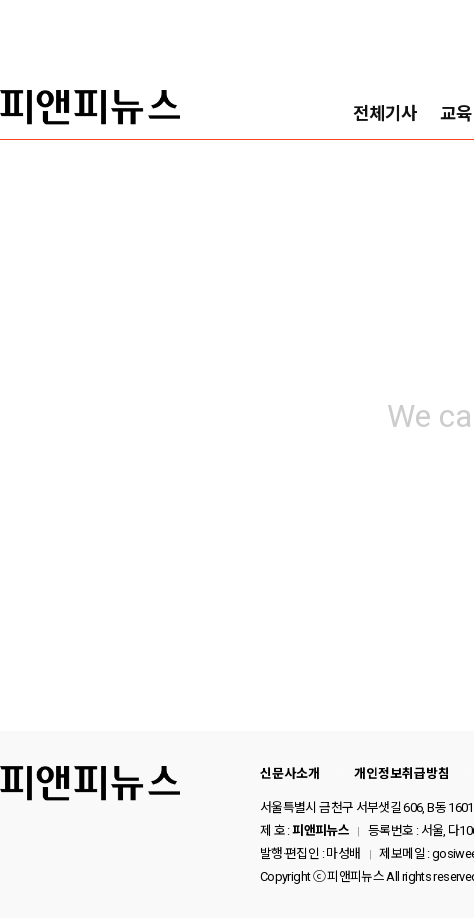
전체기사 (385, 114)
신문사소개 (290, 773)
